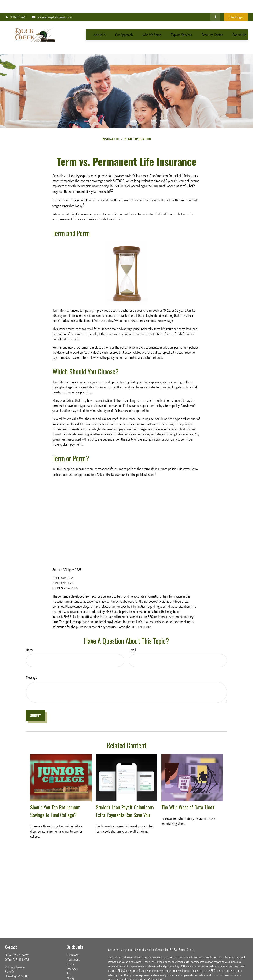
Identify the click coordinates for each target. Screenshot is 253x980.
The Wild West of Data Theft (188, 788)
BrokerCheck (186, 931)
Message (32, 658)
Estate (70, 945)
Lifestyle (71, 964)
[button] (100, 22)
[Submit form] (36, 696)
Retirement (73, 936)
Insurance (72, 950)
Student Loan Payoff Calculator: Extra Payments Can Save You (125, 792)
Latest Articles (75, 968)
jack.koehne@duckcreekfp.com (52, 4)
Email (132, 631)
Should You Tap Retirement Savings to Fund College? (55, 792)
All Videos (72, 973)
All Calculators (75, 978)
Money (71, 959)
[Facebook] (215, 4)
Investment (73, 940)
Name (30, 631)
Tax (69, 954)
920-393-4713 (16, 4)
